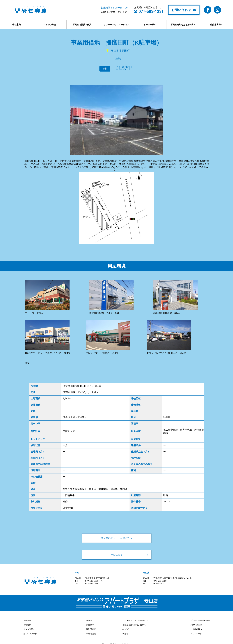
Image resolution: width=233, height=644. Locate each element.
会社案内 (17, 25)
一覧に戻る (117, 555)
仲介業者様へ (216, 25)
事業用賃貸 (91, 632)
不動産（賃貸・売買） (83, 25)
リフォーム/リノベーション (116, 25)
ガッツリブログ (31, 632)
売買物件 (89, 624)
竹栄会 (126, 632)
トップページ (195, 632)
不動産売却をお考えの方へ (183, 25)
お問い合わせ (184, 10)
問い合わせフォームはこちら (117, 538)
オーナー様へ (150, 25)
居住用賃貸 (91, 628)
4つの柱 (126, 628)
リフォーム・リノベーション (136, 620)
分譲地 (88, 620)
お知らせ (28, 620)
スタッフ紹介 (50, 25)
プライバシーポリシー (199, 620)
